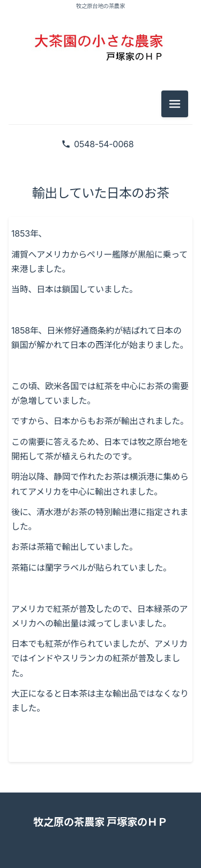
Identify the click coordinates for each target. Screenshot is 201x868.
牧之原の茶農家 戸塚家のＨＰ (100, 822)
